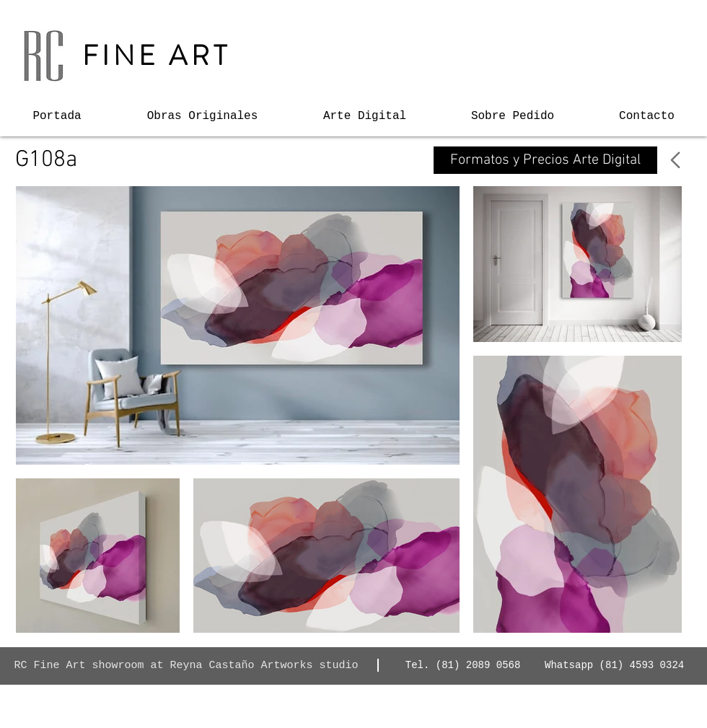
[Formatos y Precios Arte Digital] (545, 160)
